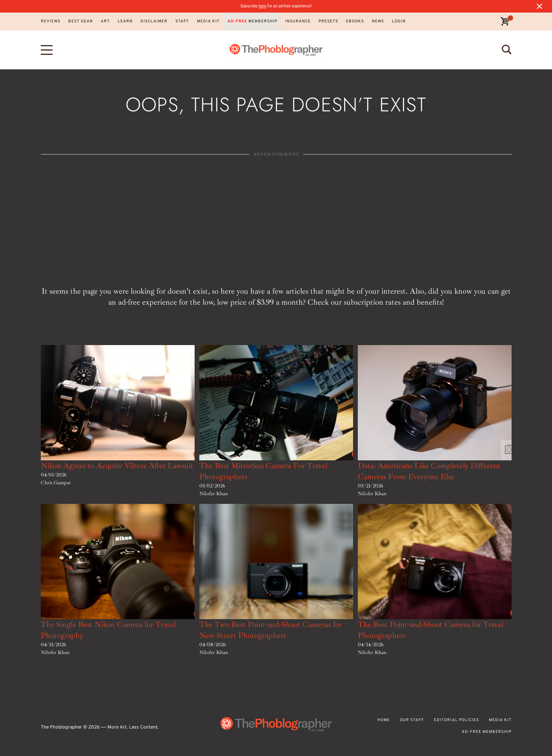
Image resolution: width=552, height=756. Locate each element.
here (262, 6)
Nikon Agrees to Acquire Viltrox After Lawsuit (117, 466)
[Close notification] (539, 6)
